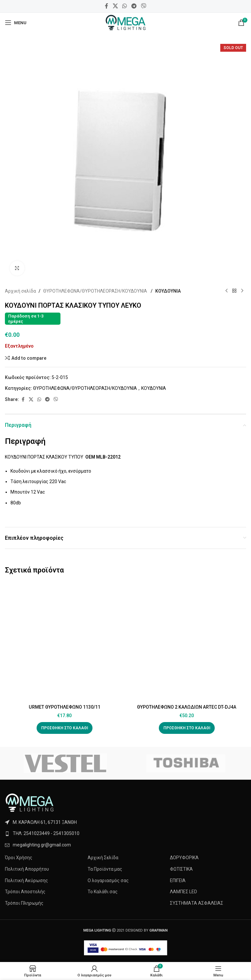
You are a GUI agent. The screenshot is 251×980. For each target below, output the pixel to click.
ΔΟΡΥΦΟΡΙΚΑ (184, 858)
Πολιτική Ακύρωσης (26, 880)
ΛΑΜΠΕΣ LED (184, 892)
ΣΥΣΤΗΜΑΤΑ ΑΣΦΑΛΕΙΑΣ (197, 903)
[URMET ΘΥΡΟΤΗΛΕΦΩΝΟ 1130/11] (64, 642)
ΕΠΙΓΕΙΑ (178, 880)
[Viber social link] (143, 6)
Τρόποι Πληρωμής (24, 903)
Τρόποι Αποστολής (25, 892)
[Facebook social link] (107, 6)
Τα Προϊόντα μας (105, 869)
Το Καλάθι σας (103, 892)
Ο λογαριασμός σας (108, 880)
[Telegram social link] (134, 6)
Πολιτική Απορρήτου (27, 869)
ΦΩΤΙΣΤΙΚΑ (181, 869)
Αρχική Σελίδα (103, 858)
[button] (65, 728)
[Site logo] (125, 22)
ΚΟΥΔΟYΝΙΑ (168, 291)
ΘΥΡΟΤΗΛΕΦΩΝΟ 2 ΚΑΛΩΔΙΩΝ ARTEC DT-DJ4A (187, 707)
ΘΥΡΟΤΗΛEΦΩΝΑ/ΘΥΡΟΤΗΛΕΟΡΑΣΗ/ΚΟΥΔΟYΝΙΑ (96, 291)
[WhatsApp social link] (125, 6)
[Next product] (242, 291)
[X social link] (115, 6)
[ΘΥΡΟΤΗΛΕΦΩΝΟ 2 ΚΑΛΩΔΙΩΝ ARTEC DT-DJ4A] (187, 642)
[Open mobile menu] (16, 23)
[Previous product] (226, 291)
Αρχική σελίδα (20, 291)
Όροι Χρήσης (19, 858)
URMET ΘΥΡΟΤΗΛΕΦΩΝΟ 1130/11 (64, 707)
